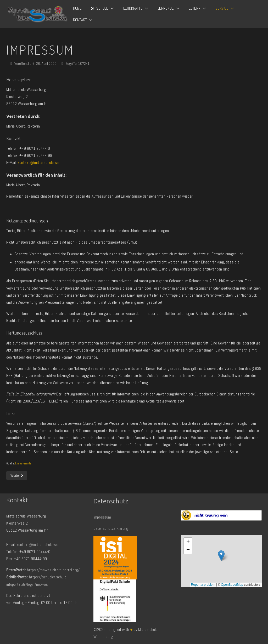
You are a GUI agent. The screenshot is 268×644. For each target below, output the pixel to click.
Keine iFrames (221, 561)
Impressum (102, 517)
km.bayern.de (23, 464)
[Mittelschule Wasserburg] (38, 14)
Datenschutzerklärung (111, 528)
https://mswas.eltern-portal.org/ (53, 570)
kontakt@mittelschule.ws (38, 162)
